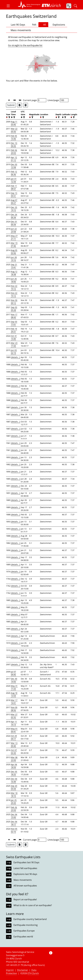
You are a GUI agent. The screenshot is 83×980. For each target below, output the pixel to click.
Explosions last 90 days (25, 874)
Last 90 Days (17, 25)
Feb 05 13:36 (14, 137)
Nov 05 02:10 (14, 830)
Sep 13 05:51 (14, 194)
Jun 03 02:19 (14, 352)
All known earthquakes (25, 886)
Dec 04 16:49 (14, 780)
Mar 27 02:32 (14, 716)
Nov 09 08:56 (14, 709)
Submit (11, 105)
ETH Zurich (33, 973)
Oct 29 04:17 (14, 737)
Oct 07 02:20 (14, 752)
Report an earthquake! (25, 899)
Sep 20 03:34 (14, 787)
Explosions (58, 25)
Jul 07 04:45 (13, 673)
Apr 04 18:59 (14, 766)
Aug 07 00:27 (14, 202)
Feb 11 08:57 (14, 187)
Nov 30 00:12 (14, 302)
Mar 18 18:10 (14, 794)
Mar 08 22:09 (14, 759)
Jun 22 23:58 (14, 230)
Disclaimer (23, 970)
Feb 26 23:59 (14, 809)
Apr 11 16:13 (14, 723)
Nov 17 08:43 (14, 316)
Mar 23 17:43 (14, 344)
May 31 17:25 (14, 687)
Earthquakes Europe (24, 931)
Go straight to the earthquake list (25, 45)
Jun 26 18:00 (14, 280)
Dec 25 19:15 (14, 209)
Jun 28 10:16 (14, 259)
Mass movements (20, 30)
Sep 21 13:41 (14, 266)
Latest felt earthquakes (25, 868)
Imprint (10, 970)
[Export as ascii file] (26, 105)
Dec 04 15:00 (14, 816)
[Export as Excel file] (20, 105)
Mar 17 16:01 (14, 702)
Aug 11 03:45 (14, 123)
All (43, 25)
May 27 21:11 (14, 237)
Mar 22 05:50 (14, 130)
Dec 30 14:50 (14, 680)
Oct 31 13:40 (14, 337)
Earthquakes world (23, 937)
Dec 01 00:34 (14, 223)
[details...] (16, 357)
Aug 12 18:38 (14, 273)
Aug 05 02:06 (14, 252)
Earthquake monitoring (26, 925)
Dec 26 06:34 (14, 216)
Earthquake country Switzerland (30, 919)
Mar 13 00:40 (14, 745)
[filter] (9, 117)
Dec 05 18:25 (14, 773)
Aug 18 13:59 (14, 694)
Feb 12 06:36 (14, 173)
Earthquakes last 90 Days (26, 862)
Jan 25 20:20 (14, 802)
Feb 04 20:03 (14, 152)
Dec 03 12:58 (14, 166)
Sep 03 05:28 (14, 309)
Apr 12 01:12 (14, 159)
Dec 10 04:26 (14, 145)
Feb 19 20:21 (14, 330)
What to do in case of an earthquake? (33, 905)
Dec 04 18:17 (14, 823)
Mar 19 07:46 (14, 244)
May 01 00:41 (14, 730)
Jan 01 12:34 (14, 180)
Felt (33, 25)
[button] (9, 6)
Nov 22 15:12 (14, 287)
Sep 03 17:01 (14, 323)
